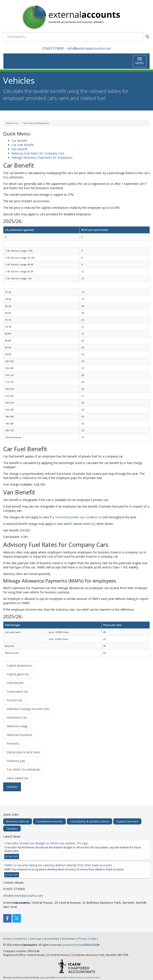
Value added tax (17, 778)
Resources (12, 123)
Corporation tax (17, 691)
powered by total (81, 945)
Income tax (14, 700)
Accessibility (52, 939)
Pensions (13, 743)
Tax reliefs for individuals (23, 769)
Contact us (20, 939)
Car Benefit (19, 141)
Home (7, 939)
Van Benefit (20, 149)
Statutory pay (16, 761)
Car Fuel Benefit (23, 145)
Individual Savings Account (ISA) (28, 709)
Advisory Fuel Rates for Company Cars (38, 153)
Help (93, 939)
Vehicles (12, 787)
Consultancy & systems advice (90, 821)
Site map (35, 939)
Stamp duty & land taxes (23, 752)
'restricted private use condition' (77, 517)
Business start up (18, 821)
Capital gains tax (18, 674)
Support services (127, 821)
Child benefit (15, 683)
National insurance (19, 735)
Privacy (83, 939)
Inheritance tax (17, 717)
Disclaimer (69, 939)
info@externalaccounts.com (89, 48)
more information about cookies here (77, 977)
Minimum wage (17, 726)
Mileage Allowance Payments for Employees (42, 158)
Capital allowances (19, 665)
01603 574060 (53, 48)
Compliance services (49, 821)
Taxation (12, 828)
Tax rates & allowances (36, 123)
